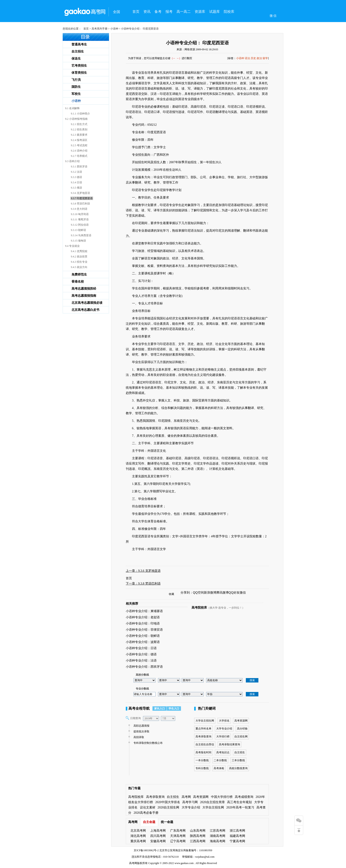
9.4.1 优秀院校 (79, 251)
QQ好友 (234, 592)
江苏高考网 (218, 831)
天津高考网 (178, 836)
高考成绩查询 (244, 797)
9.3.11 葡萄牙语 (80, 219)
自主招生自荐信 (205, 744)
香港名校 (78, 282)
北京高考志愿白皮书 (85, 310)
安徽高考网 (158, 841)
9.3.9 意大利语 (79, 209)
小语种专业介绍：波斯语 (143, 642)
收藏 (171, 594)
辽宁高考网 (178, 841)
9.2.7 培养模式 (79, 156)
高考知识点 (223, 752)
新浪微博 (210, 592)
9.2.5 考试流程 (79, 145)
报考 (169, 12)
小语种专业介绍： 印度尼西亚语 (197, 43)
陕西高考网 (198, 836)
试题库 (214, 12)
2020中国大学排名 (168, 802)
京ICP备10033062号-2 (146, 850)
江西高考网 (198, 841)
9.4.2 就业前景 (79, 257)
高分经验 (242, 729)
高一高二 (184, 12)
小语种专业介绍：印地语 (143, 623)
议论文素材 (148, 807)
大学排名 (224, 721)
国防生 (76, 87)
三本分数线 (238, 760)
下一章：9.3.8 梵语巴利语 (143, 584)
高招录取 (138, 737)
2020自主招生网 (168, 807)
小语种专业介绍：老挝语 (143, 617)
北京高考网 (138, 831)
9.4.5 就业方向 (79, 267)
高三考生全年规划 (239, 802)
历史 (253, 58)
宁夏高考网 (237, 841)
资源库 (200, 12)
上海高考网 (158, 831)
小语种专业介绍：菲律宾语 (144, 630)
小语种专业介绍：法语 (141, 661)
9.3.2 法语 (76, 172)
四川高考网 (158, 836)
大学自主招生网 (205, 721)
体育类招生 (79, 73)
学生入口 (174, 709)
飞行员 (76, 80)
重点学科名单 (203, 729)
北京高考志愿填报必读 (87, 303)
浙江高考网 (237, 831)
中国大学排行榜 (222, 797)
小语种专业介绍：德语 (141, 654)
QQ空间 (198, 592)
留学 (265, 58)
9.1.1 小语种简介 (80, 114)
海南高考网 (218, 841)
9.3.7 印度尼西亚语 (82, 198)
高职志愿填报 (141, 726)
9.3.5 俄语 (76, 188)
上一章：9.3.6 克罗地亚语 (143, 571)
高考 (132, 863)
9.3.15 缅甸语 (78, 241)
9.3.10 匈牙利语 (80, 214)
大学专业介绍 (224, 729)
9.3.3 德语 (76, 177)
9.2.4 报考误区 (79, 140)
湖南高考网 (218, 836)
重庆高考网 (138, 841)
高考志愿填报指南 (84, 296)
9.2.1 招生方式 (79, 124)
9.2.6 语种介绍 (79, 151)
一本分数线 (202, 760)
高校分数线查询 (238, 768)
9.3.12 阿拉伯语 (80, 225)
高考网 (186, 797)
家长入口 (160, 709)
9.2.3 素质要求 (79, 135)
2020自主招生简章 (212, 802)
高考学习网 (190, 802)
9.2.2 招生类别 (79, 129)
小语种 (114, 29)
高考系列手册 (100, 29)
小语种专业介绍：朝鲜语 (143, 636)
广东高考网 (178, 831)
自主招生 (78, 52)
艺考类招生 (79, 66)
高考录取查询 (203, 737)
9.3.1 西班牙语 (79, 167)
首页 (136, 12)
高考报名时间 (203, 752)
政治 (259, 58)
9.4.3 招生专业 (79, 262)
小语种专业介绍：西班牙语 (144, 667)
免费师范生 (79, 275)
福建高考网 (237, 836)
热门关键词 (207, 708)
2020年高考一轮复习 (240, 807)
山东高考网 (198, 831)
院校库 (229, 12)
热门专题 (134, 788)
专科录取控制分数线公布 (148, 743)
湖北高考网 (138, 836)
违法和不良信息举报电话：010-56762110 (155, 857)
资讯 (147, 12)
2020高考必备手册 (146, 813)
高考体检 (219, 768)
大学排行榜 (223, 737)
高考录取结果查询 (229, 744)
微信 (243, 592)
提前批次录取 (141, 731)
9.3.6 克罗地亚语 (80, 193)
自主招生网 (241, 737)
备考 (158, 12)
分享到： (187, 592)
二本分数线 (220, 760)
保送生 (76, 59)
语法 (247, 58)
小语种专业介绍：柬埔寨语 (144, 611)
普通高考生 (79, 44)
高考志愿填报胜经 (84, 289)
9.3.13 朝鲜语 (78, 230)
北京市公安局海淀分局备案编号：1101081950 (185, 850)
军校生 (76, 94)
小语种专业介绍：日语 (141, 648)
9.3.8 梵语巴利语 (80, 204)
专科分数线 (202, 768)
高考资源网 (241, 721)
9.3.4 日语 (76, 182)
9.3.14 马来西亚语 (81, 235)
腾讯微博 (222, 592)
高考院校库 (199, 608)
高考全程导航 (139, 708)
